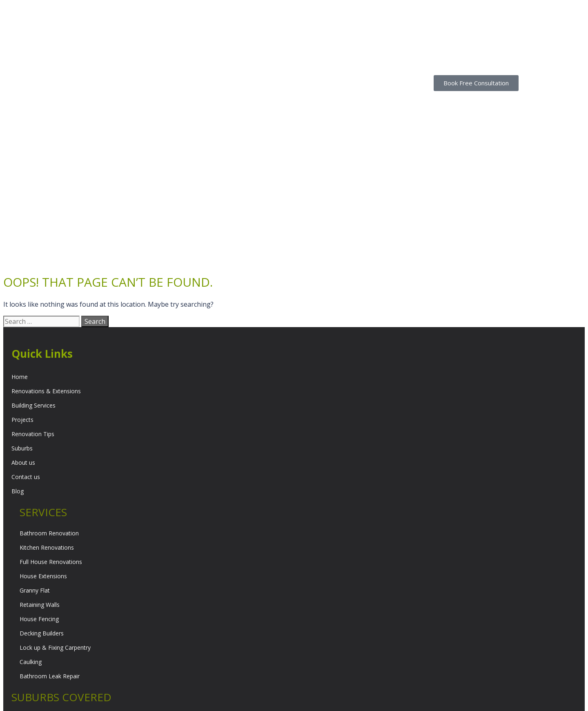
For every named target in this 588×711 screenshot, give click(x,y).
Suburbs (22, 346)
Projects (22, 318)
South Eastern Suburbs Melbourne (57, 631)
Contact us (26, 375)
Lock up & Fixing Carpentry (55, 545)
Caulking (31, 560)
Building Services (33, 303)
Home (20, 275)
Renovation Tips (33, 332)
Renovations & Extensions (46, 289)
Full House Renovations (51, 460)
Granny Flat (35, 488)
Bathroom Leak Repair (50, 574)
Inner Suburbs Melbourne (45, 674)
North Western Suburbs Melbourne (58, 659)
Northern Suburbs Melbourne (50, 645)
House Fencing (39, 517)
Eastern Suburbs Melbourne (48, 616)
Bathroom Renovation (49, 431)
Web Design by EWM (431, 700)
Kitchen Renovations (47, 445)
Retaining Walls (40, 503)
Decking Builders (42, 531)
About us (23, 360)
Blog (18, 389)
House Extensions (43, 474)
